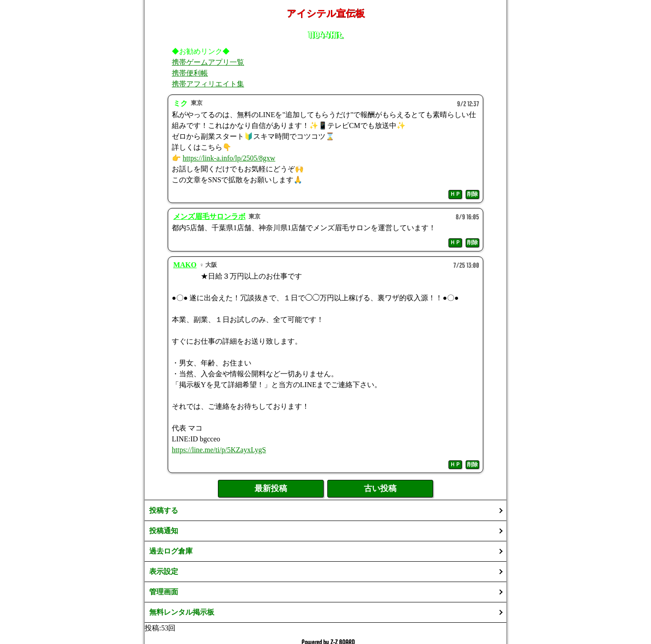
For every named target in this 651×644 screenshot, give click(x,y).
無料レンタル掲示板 (182, 612)
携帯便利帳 (190, 73)
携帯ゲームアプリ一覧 (208, 62)
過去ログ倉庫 (171, 551)
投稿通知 (164, 531)
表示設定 (164, 571)
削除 (472, 194)
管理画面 (164, 592)
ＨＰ (455, 194)
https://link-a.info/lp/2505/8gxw (229, 158)
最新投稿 (271, 488)
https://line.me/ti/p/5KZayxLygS (219, 450)
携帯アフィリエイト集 (208, 84)
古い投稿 (380, 488)
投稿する (164, 510)
